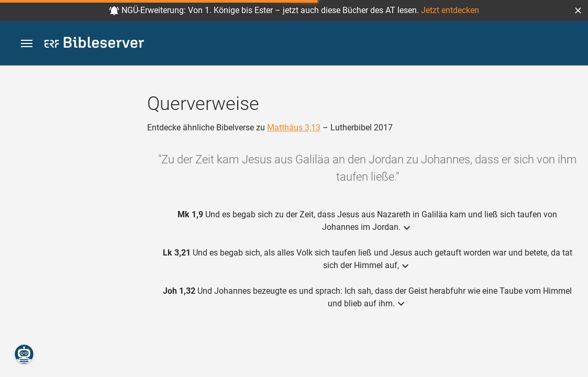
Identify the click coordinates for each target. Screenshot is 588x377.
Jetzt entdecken (450, 10)
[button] (578, 10)
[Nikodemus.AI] (24, 354)
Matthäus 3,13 (294, 127)
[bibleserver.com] (94, 44)
